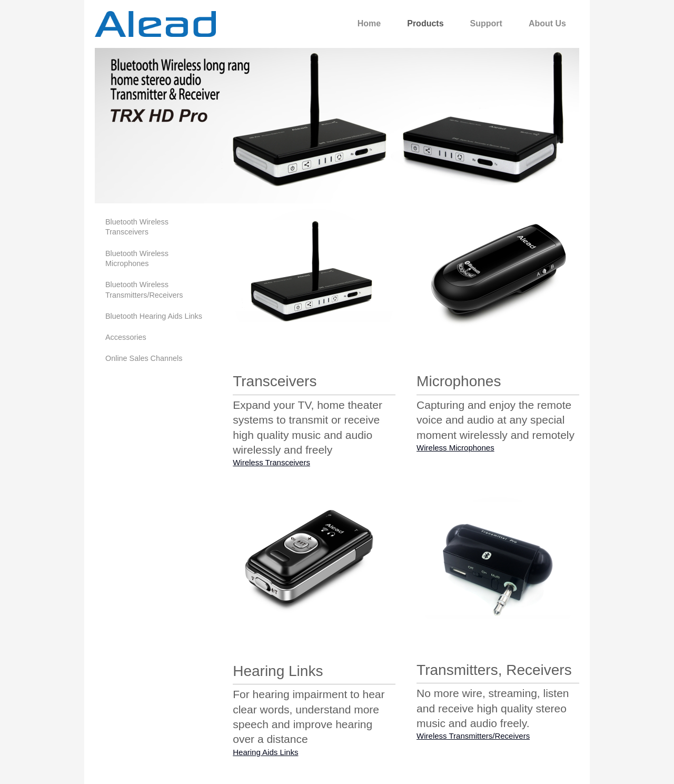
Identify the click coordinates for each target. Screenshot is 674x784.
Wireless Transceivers (271, 462)
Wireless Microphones (455, 448)
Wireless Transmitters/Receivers (473, 736)
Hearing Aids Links (265, 752)
